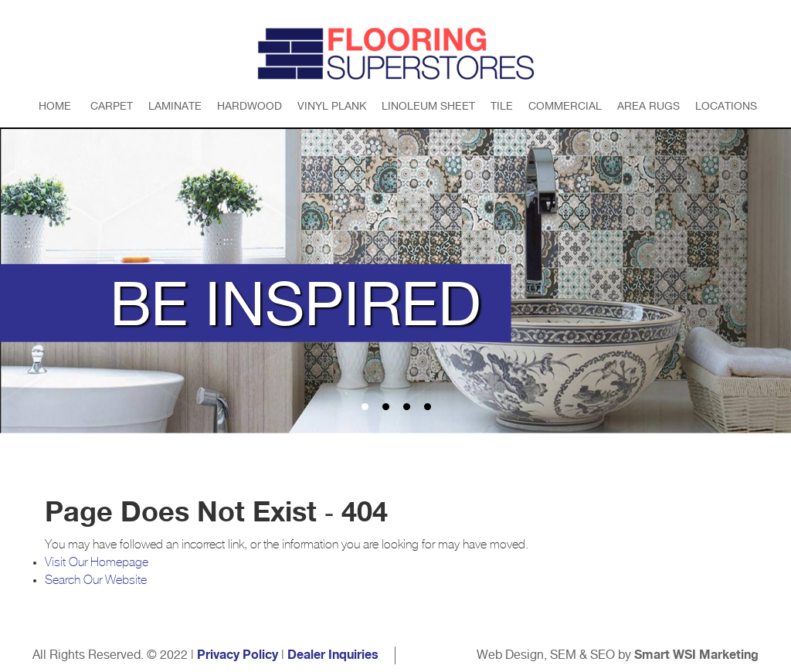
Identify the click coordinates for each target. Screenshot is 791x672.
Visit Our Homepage (97, 562)
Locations (726, 106)
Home (55, 106)
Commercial (565, 106)
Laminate (175, 106)
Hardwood (250, 106)
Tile (502, 106)
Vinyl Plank (332, 106)
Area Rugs (648, 106)
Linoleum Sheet (428, 106)
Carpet (112, 106)
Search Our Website (96, 580)
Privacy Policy (238, 655)
